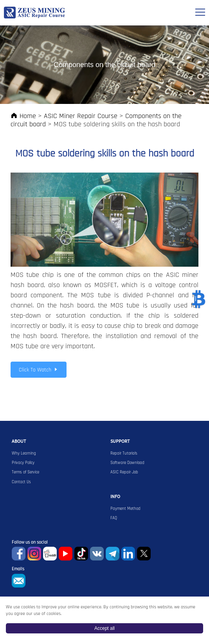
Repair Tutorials (124, 453)
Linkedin (128, 554)
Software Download (127, 463)
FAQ (114, 518)
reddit (50, 554)
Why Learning (24, 453)
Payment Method (125, 509)
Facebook (19, 554)
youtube (66, 554)
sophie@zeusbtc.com (19, 581)
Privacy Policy (23, 463)
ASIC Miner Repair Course (81, 116)
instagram (34, 554)
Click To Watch (39, 370)
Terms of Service (25, 472)
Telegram (113, 554)
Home (23, 116)
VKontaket (97, 554)
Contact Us (21, 482)
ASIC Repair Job (124, 472)
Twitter (144, 554)
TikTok (81, 554)
